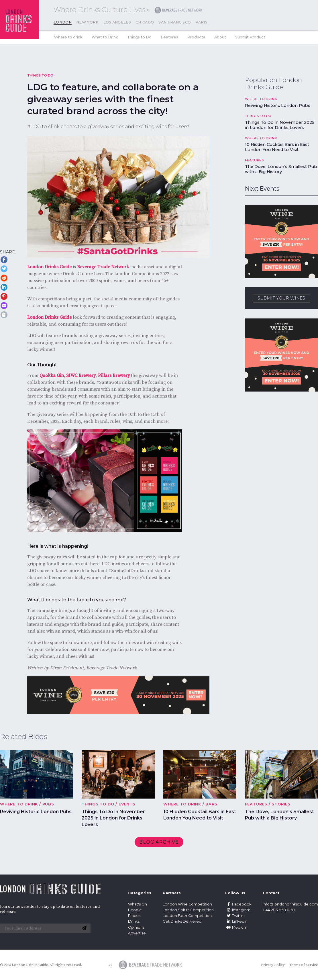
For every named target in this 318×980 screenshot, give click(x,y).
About (220, 37)
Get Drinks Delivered (182, 921)
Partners (172, 893)
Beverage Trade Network (103, 267)
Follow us (235, 893)
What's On (138, 904)
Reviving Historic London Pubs (278, 105)
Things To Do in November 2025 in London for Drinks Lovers (280, 125)
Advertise (137, 933)
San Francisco (175, 22)
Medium (236, 927)
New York (88, 22)
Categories (140, 893)
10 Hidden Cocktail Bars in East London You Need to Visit (277, 147)
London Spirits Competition (188, 910)
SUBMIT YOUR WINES (281, 298)
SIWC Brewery (81, 375)
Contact (271, 893)
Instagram (238, 910)
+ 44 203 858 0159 (279, 910)
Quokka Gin (52, 375)
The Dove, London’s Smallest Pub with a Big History (281, 169)
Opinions (136, 927)
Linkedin (236, 921)
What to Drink (105, 37)
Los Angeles (117, 22)
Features (169, 37)
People (135, 910)
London (63, 22)
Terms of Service (304, 965)
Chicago (145, 22)
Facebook (238, 904)
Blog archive (159, 842)
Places (134, 916)
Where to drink (68, 37)
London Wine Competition (187, 904)
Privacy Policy (273, 965)
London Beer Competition (187, 916)
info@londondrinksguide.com (290, 904)
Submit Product (250, 37)
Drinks (134, 921)
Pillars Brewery (114, 375)
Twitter (235, 916)
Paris (201, 22)
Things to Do (139, 37)
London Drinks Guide (49, 267)
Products (196, 37)
